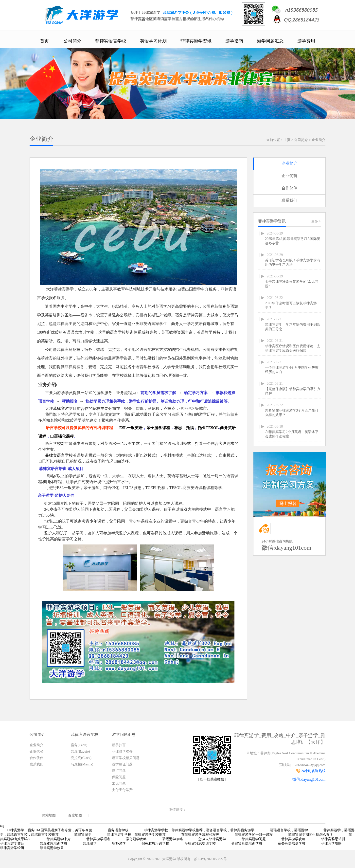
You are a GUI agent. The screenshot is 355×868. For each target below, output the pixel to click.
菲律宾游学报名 (98, 839)
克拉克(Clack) (81, 758)
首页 (44, 41)
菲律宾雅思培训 (333, 839)
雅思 (178, 428)
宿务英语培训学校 (292, 843)
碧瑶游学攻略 (173, 839)
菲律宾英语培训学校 (247, 843)
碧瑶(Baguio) (80, 751)
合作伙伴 (289, 188)
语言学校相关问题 (126, 758)
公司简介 (72, 41)
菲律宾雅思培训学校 (200, 843)
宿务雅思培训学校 (155, 843)
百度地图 (75, 815)
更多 (316, 221)
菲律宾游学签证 (12, 843)
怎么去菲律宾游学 (212, 839)
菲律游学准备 (122, 751)
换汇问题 (119, 771)
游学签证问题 (122, 764)
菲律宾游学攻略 (293, 839)
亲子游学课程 (158, 428)
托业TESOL (208, 428)
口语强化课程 (62, 436)
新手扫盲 (119, 745)
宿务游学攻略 (136, 839)
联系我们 (289, 200)
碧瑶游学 (90, 843)
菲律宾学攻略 (331, 843)
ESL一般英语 (131, 428)
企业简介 (319, 140)
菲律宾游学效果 (52, 848)
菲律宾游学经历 (12, 848)
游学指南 (234, 41)
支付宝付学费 (122, 790)
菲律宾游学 (63, 408)
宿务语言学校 (118, 830)
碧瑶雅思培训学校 (53, 843)
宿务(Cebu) (79, 745)
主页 (287, 140)
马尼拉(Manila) (82, 764)
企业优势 (289, 176)
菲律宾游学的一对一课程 (254, 835)
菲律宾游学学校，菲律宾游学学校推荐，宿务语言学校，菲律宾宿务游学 (199, 830)
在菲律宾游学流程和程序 (200, 835)
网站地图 (49, 815)
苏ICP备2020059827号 (211, 859)
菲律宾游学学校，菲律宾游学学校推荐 (136, 835)
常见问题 (119, 784)
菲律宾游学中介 (59, 839)
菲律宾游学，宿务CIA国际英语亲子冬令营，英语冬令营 (50, 830)
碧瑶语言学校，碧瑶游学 (289, 830)
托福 (190, 428)
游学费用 (306, 41)
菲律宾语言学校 (111, 41)
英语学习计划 (153, 41)
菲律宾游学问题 (254, 839)
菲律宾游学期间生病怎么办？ (311, 835)
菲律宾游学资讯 (196, 41)
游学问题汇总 (270, 41)
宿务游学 (119, 843)
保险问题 (119, 777)
